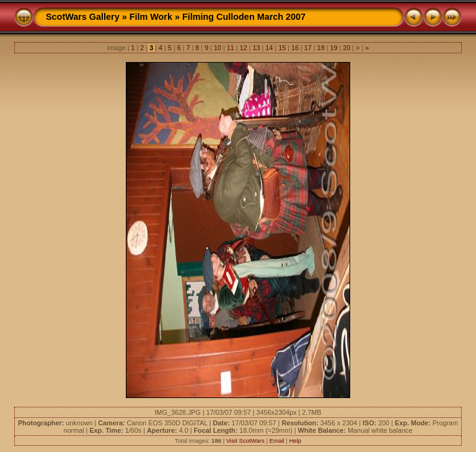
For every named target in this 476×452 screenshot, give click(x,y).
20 (346, 48)
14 (269, 48)
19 (333, 48)
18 (321, 48)
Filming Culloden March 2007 (244, 17)
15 (282, 48)
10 (218, 48)
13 (256, 48)
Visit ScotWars (245, 441)
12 (244, 48)
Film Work (151, 17)
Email (277, 441)
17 (308, 48)
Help (295, 441)
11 (231, 48)
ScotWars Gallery (83, 17)
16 (295, 48)
